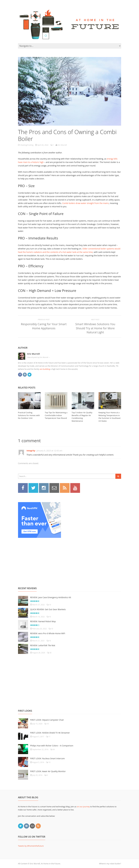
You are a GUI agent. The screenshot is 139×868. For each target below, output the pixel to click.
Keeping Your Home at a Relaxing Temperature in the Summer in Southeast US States (110, 417)
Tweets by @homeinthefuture (31, 846)
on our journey (83, 807)
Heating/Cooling (27, 145)
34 (52, 749)
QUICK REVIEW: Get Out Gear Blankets (48, 609)
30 (49, 653)
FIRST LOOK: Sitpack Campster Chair (47, 720)
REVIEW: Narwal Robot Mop (43, 621)
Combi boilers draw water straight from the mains (86, 203)
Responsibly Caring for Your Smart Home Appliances (44, 326)
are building (45, 369)
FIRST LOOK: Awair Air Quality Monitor (48, 771)
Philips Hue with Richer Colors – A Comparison (52, 746)
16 (49, 617)
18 (46, 724)
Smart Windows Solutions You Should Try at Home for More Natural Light (95, 328)
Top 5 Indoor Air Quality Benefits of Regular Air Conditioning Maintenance (82, 417)
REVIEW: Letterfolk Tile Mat (43, 645)
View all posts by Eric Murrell (39, 357)
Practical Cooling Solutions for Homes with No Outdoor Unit (29, 415)
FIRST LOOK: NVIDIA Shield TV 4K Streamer (50, 733)
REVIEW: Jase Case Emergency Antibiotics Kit (51, 597)
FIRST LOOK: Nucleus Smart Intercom (48, 758)
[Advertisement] (40, 559)
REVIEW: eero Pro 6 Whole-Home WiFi (48, 633)
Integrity (31, 451)
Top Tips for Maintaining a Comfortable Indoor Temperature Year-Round (56, 415)
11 (48, 737)
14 (49, 605)
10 (51, 629)
